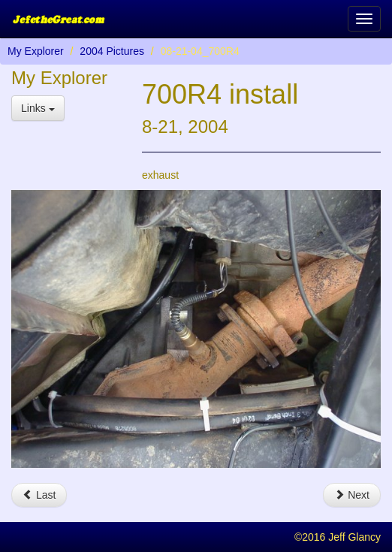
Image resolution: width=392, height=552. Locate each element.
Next (352, 495)
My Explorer (36, 51)
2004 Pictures (112, 51)
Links (38, 108)
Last (39, 495)
